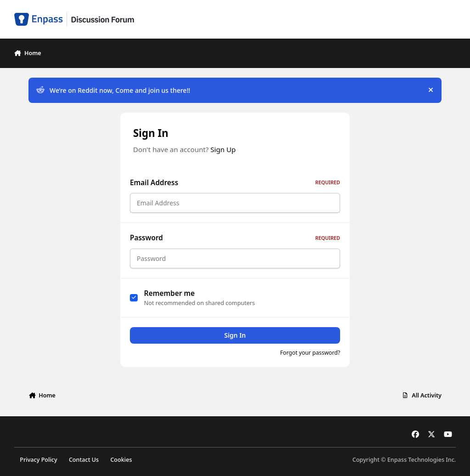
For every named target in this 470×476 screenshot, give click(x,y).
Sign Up (223, 149)
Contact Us (84, 460)
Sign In (235, 341)
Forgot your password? (310, 358)
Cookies (121, 460)
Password (235, 241)
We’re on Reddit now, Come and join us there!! (113, 90)
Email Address (235, 183)
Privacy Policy (38, 460)
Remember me (170, 298)
